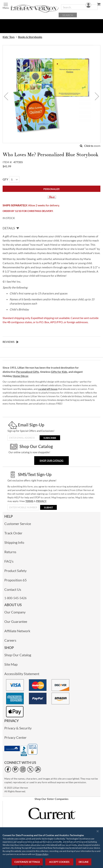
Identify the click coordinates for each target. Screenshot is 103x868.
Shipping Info (14, 542)
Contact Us (13, 589)
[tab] (51, 228)
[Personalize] (51, 189)
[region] (51, 848)
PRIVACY (41, 501)
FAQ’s (9, 561)
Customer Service (18, 524)
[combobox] (79, 7)
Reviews (9, 342)
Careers (10, 640)
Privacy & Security (18, 728)
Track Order (13, 533)
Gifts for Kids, (59, 372)
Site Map (11, 664)
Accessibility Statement (22, 674)
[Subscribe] (50, 438)
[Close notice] (98, 831)
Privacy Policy (42, 854)
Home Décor (20, 376)
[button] (6, 96)
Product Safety (15, 571)
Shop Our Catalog (51, 460)
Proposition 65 (16, 580)
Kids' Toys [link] (9, 37)
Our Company (15, 612)
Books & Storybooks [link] (30, 37)
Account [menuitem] (89, 22)
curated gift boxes (48, 389)
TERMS (29, 501)
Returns (10, 552)
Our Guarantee (16, 621)
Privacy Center (15, 737)
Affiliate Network (17, 631)
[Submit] (48, 507)
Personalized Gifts (28, 372)
